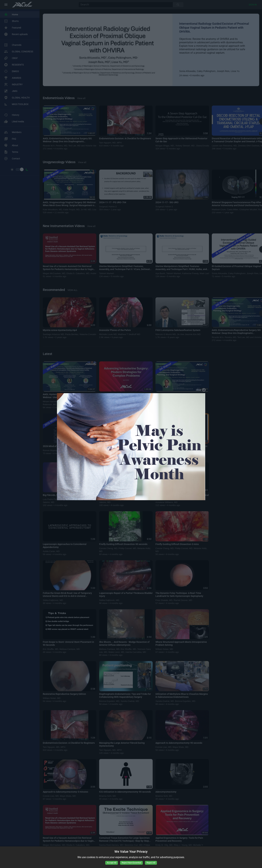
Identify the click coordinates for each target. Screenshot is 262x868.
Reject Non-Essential (131, 863)
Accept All (112, 863)
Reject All (151, 863)
